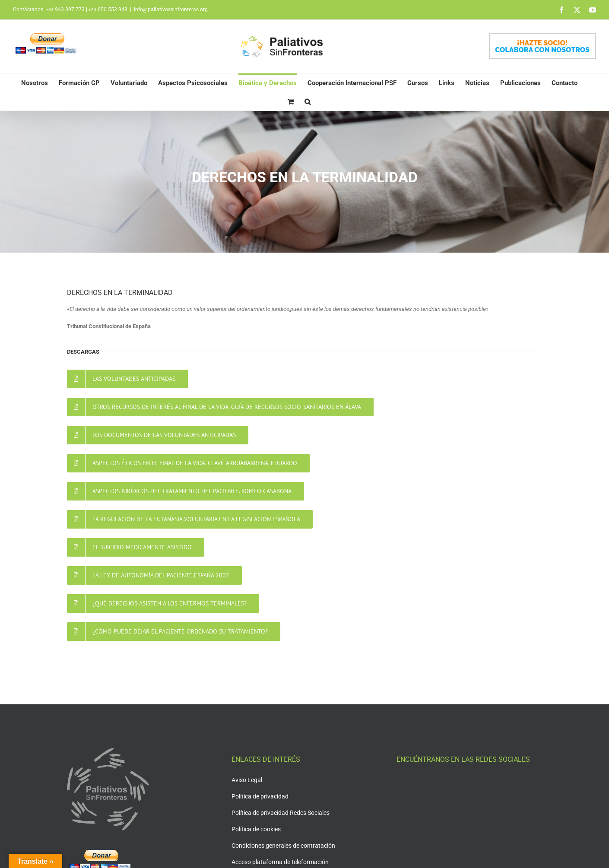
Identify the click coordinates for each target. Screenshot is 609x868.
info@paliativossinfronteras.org (171, 10)
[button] (308, 101)
